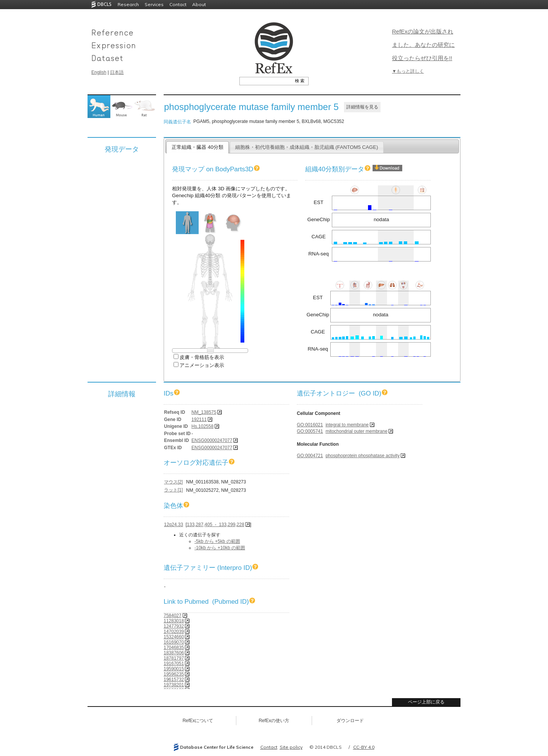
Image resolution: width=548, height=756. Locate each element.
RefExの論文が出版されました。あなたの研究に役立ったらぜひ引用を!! (423, 45)
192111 (199, 419)
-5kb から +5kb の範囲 (217, 541)
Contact (178, 4)
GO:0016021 (310, 425)
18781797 (174, 658)
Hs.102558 (202, 426)
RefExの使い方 (274, 721)
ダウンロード (350, 721)
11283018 (174, 621)
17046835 (174, 648)
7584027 (173, 616)
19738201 (174, 685)
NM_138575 (204, 412)
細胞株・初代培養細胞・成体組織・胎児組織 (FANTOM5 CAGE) (307, 147)
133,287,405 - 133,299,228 (216, 525)
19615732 (174, 679)
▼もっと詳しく (408, 71)
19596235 (174, 674)
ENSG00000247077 (212, 440)
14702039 (174, 632)
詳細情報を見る (362, 107)
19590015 (174, 669)
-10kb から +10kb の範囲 (220, 548)
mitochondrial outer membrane (356, 431)
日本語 (117, 72)
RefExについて (198, 721)
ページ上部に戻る (426, 702)
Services (154, 4)
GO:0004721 (310, 456)
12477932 (174, 626)
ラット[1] (173, 490)
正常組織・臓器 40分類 (197, 147)
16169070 (174, 642)
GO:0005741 (310, 431)
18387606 (174, 653)
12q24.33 (174, 525)
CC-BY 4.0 (364, 747)
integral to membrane (347, 425)
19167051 (174, 663)
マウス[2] (173, 482)
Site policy (291, 747)
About (199, 4)
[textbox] (265, 81)
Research (128, 4)
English (99, 72)
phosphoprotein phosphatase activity (362, 456)
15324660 (174, 637)
